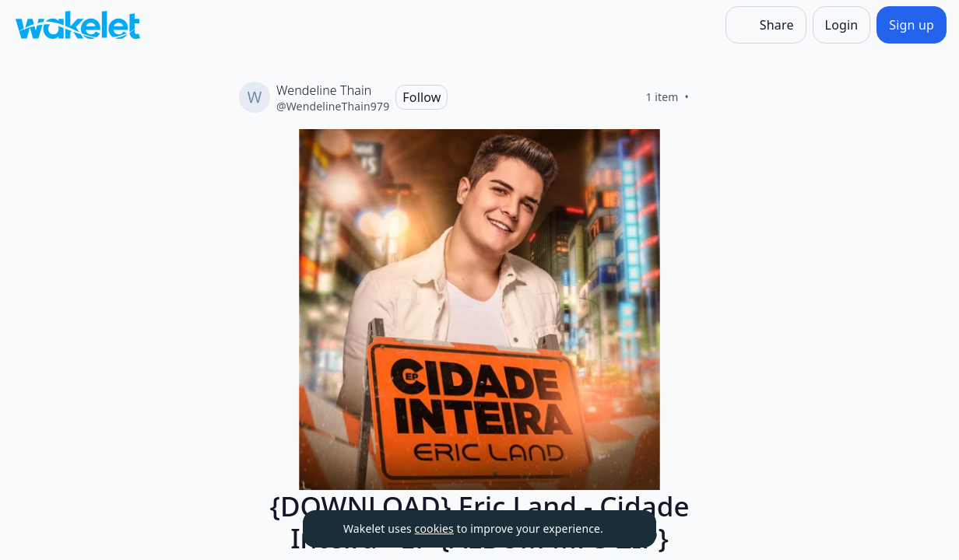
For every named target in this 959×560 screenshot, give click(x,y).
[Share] (766, 25)
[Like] (708, 97)
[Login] (842, 25)
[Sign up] (912, 25)
